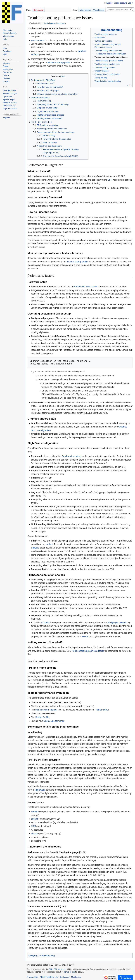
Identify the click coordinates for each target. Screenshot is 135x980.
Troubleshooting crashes (105, 67)
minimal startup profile (77, 262)
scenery (35, 811)
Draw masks (100, 38)
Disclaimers (64, 976)
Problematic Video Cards (85, 287)
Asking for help (101, 78)
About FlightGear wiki (49, 976)
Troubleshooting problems (106, 34)
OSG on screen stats (103, 41)
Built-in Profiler (42, 716)
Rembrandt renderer (71, 456)
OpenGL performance (54, 720)
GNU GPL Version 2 (57, 968)
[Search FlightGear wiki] (120, 10)
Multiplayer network (117, 622)
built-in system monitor (46, 709)
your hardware (38, 40)
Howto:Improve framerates (54, 23)
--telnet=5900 (101, 709)
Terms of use (69, 971)
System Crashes (102, 71)
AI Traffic (45, 622)
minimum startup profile (59, 63)
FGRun (85, 636)
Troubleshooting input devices (107, 64)
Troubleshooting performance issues (111, 57)
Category (33, 955)
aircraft (34, 833)
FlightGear (40, 789)
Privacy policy (32, 976)
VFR (110, 180)
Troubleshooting (111, 30)
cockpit (34, 818)
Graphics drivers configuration (107, 74)
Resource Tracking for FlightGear (112, 54)
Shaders (35, 547)
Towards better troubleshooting (108, 81)
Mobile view (76, 976)
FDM (33, 825)
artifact (49, 543)
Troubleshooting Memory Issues (108, 50)
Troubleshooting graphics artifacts (109, 61)
